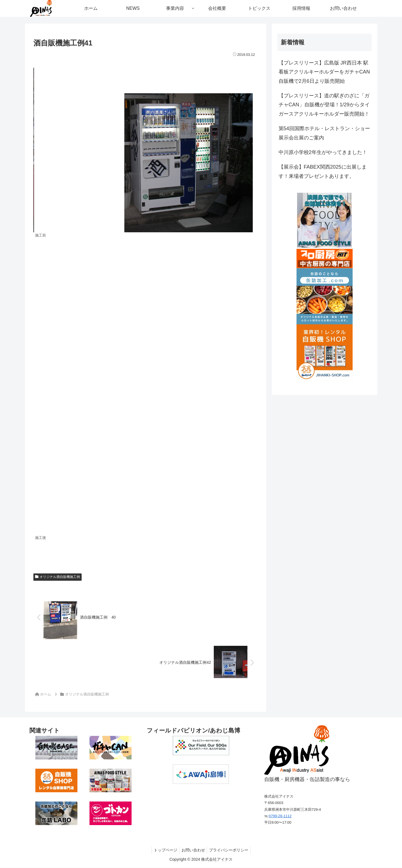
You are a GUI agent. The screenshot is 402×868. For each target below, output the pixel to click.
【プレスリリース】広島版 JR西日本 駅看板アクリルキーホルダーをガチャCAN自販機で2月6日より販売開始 (324, 72)
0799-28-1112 (280, 816)
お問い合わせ (193, 850)
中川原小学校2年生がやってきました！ (323, 152)
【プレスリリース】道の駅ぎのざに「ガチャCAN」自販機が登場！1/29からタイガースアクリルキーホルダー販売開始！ (324, 105)
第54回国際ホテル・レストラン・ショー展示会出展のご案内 (324, 133)
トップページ (164, 850)
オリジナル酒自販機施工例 (58, 577)
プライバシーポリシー (231, 850)
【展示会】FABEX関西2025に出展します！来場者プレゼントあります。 (323, 171)
